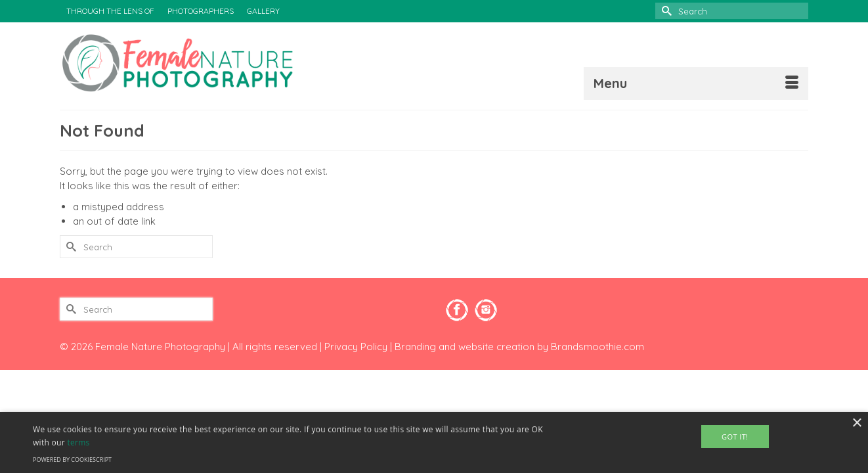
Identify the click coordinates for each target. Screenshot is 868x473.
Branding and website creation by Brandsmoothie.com (519, 347)
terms (78, 442)
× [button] (857, 423)
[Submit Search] (665, 11)
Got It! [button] (735, 437)
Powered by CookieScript (72, 460)
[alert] (434, 442)
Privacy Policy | (359, 347)
